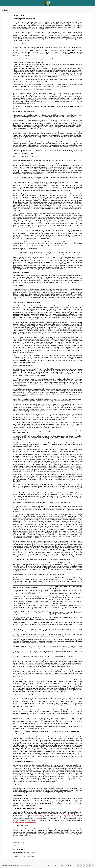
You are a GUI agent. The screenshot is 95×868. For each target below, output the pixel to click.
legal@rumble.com (18, 842)
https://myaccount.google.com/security (24, 822)
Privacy (61, 866)
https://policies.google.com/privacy (64, 815)
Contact (69, 866)
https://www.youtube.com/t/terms (41, 815)
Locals (30, 866)
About (48, 866)
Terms (54, 866)
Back (6, 10)
